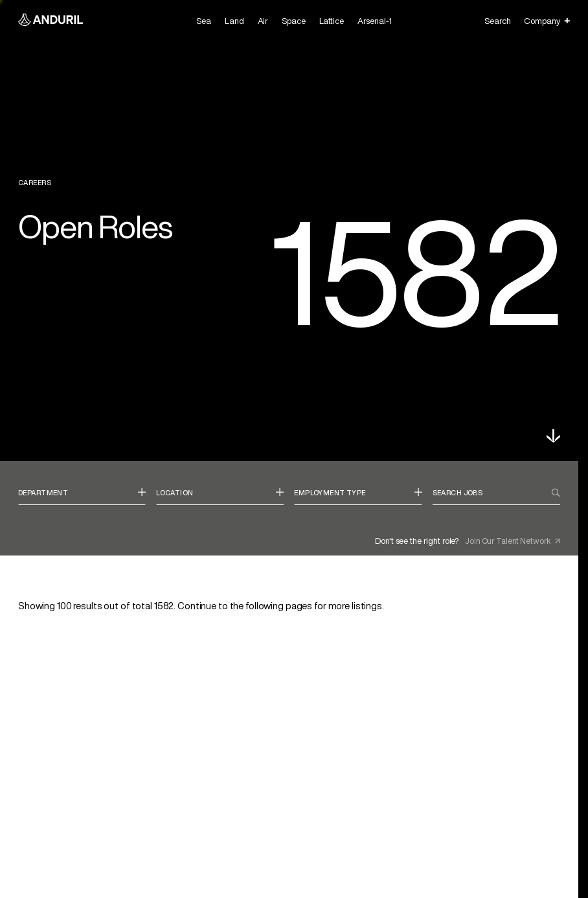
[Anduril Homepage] (51, 21)
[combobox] (82, 497)
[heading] (82, 497)
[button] (553, 436)
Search (497, 21)
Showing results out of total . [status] (201, 606)
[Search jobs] (492, 493)
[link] (289, 723)
